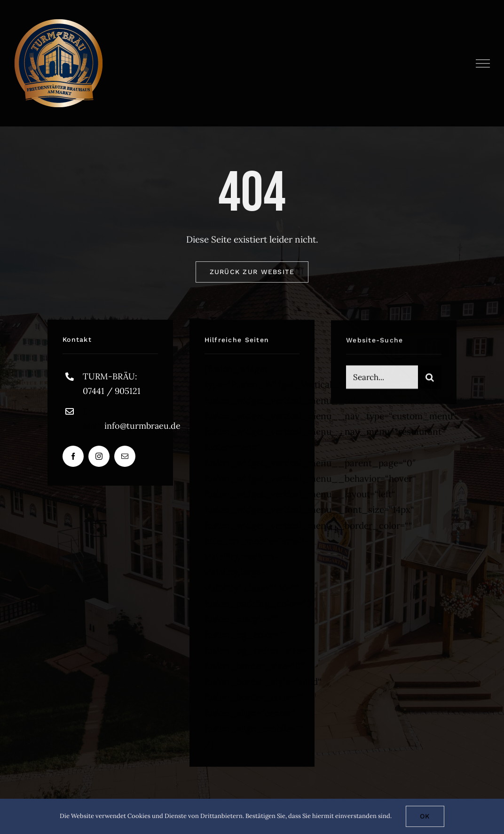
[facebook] (73, 456)
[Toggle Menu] (483, 63)
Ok (425, 816)
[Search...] (382, 378)
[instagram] (99, 456)
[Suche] (430, 378)
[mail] (125, 456)
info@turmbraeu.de (142, 426)
